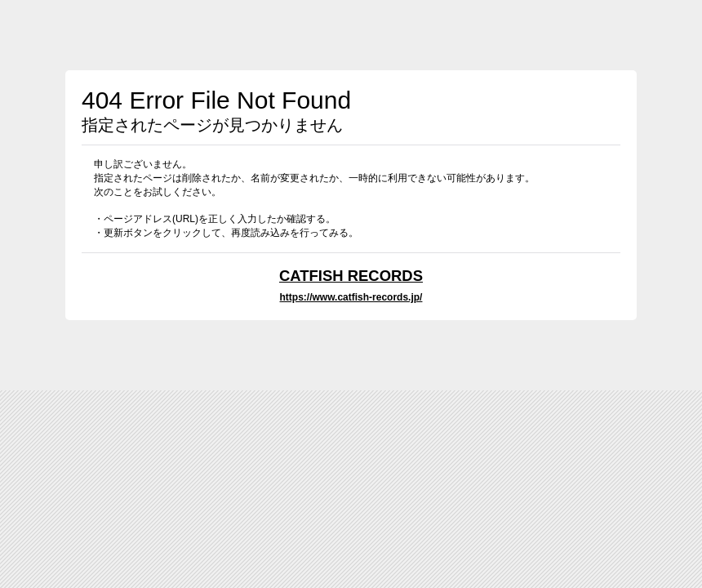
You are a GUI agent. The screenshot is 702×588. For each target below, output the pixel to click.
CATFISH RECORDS (351, 276)
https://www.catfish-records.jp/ (351, 297)
